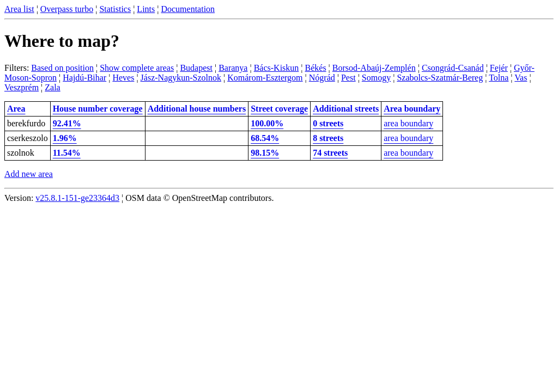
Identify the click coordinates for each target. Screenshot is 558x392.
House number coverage (98, 109)
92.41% (67, 123)
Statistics (115, 9)
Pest (348, 78)
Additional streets (346, 109)
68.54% (265, 138)
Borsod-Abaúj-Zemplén (374, 68)
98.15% (265, 153)
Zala (52, 87)
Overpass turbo (67, 9)
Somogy (376, 78)
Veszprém (22, 87)
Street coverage (279, 109)
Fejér (499, 68)
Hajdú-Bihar (84, 78)
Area (16, 109)
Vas (521, 78)
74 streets (330, 153)
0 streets (328, 123)
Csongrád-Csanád (453, 68)
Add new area (29, 174)
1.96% (65, 138)
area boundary (408, 123)
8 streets (328, 138)
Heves (123, 78)
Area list (19, 9)
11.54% (67, 153)
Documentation (188, 9)
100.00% (267, 123)
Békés (316, 68)
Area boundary (412, 109)
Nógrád (322, 78)
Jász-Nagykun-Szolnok (181, 78)
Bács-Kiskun (277, 68)
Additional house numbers (197, 109)
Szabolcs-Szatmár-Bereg (440, 78)
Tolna (499, 78)
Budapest (196, 68)
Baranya (233, 68)
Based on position (62, 68)
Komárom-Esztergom (265, 78)
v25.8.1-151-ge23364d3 (77, 198)
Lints (146, 9)
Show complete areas (137, 68)
